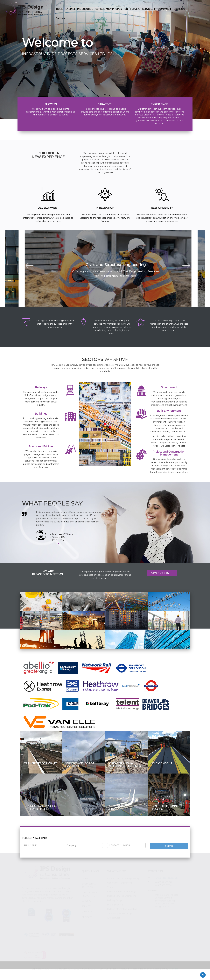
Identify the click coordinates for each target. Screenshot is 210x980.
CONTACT (61, 18)
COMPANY (165, 9)
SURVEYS (135, 9)
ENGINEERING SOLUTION (79, 9)
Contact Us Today (162, 573)
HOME (60, 9)
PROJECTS (179, 9)
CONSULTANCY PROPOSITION (112, 9)
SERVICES (149, 9)
